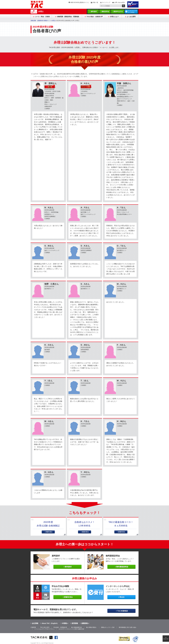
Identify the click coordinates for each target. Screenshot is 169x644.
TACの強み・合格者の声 (95, 17)
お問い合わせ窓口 (120, 2)
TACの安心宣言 (45, 627)
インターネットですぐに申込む (132, 12)
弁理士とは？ (114, 17)
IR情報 (64, 623)
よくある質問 (131, 17)
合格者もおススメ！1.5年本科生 (85, 524)
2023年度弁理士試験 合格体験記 (48, 524)
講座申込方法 (118, 12)
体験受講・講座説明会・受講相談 (68, 17)
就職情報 (85, 623)
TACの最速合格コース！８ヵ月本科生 (121, 524)
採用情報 (75, 623)
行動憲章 (33, 627)
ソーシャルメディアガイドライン (44, 629)
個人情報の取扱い (92, 627)
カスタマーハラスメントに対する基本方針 (71, 629)
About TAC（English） (50, 623)
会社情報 (35, 623)
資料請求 (94, 12)
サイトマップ (106, 2)
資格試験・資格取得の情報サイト (41, 21)
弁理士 (41, 12)
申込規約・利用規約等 (60, 627)
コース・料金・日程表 (42, 17)
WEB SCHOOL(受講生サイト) (79, 2)
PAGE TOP (166, 639)
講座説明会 (105, 12)
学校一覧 (95, 2)
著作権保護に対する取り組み (128, 627)
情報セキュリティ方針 (108, 627)
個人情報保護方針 (77, 627)
